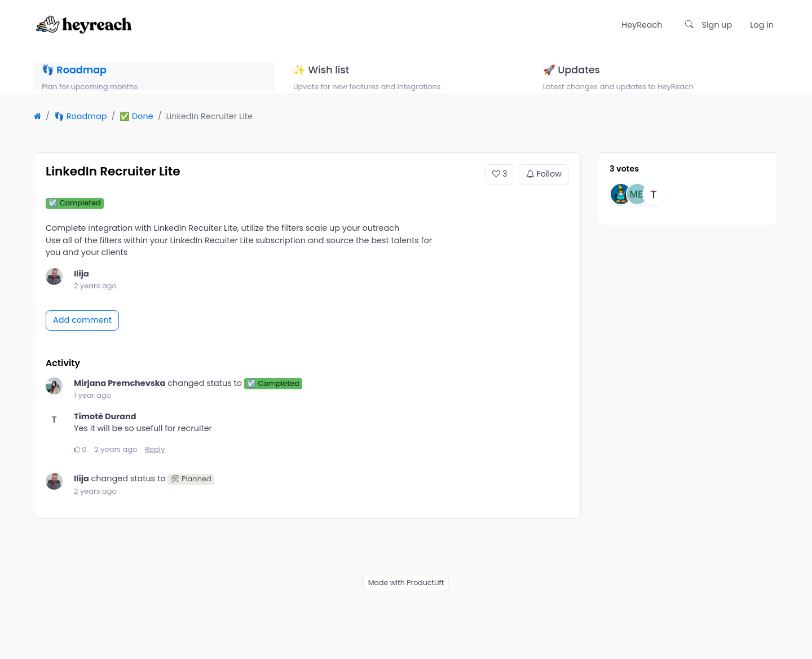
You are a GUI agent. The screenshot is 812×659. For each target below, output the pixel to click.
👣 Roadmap (81, 130)
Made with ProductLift (406, 596)
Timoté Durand (105, 429)
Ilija (81, 287)
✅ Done (136, 130)
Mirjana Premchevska (120, 396)
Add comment (82, 333)
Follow (544, 187)
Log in (762, 25)
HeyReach (642, 25)
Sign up (717, 25)
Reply (155, 463)
